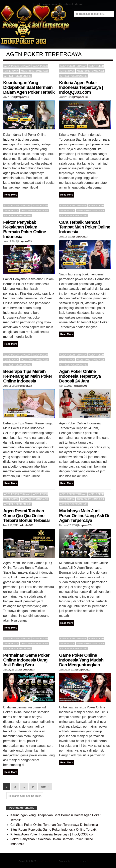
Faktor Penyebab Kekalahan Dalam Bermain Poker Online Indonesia (25, 229)
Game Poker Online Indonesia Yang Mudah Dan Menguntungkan (81, 660)
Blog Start (92, 861)
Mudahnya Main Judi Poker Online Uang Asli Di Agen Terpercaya (84, 516)
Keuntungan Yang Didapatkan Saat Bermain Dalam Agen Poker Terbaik (29, 87)
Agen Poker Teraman (47, 861)
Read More (11, 195)
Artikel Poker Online (17, 76)
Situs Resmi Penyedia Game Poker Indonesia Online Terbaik (53, 830)
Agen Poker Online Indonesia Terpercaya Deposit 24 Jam (80, 376)
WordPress (77, 861)
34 (33, 787)
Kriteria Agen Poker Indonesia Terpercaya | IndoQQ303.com (81, 87)
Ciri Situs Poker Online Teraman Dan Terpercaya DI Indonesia (54, 825)
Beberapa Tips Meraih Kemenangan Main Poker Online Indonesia (28, 376)
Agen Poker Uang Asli (34, 71)
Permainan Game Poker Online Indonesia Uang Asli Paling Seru (26, 660)
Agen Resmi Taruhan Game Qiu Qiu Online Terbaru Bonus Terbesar (27, 516)
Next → (45, 787)
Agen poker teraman (17, 66)
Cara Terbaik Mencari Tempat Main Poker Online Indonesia (85, 227)
